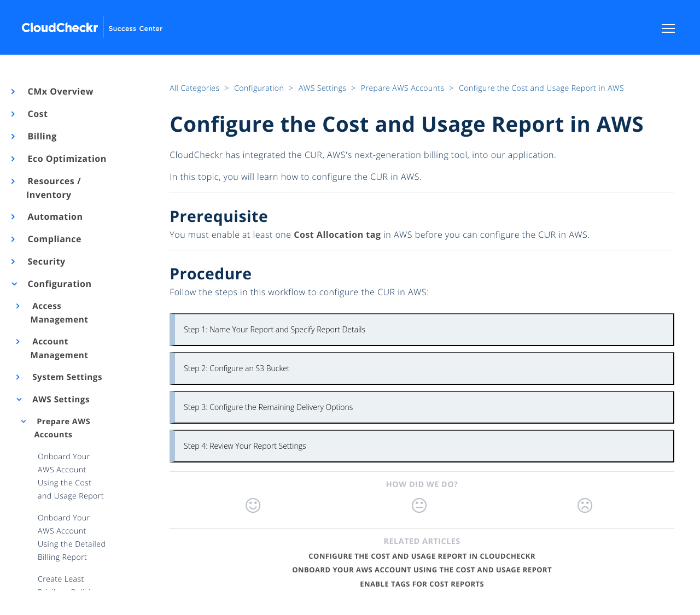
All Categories (196, 88)
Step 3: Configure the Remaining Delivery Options (268, 407)
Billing (42, 136)
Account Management (60, 348)
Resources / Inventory (54, 188)
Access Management (60, 313)
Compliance (54, 239)
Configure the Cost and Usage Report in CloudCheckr (422, 556)
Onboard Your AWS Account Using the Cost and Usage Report (422, 570)
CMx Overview (60, 91)
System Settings (66, 377)
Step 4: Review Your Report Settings (245, 446)
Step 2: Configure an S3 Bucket (237, 368)
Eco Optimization (66, 159)
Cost (37, 114)
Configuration (59, 284)
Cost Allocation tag (337, 235)
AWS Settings (60, 400)
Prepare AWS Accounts (62, 428)
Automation (55, 216)
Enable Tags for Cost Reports (422, 584)
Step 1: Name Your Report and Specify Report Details (275, 329)
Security (46, 261)
